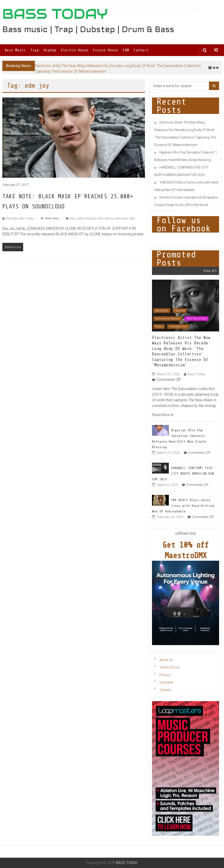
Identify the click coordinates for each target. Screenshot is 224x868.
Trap (35, 50)
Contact (141, 50)
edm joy (109, 218)
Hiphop (50, 50)
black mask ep (87, 218)
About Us (166, 660)
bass (73, 218)
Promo (159, 327)
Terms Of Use (170, 667)
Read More (163, 415)
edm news (122, 218)
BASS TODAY (55, 14)
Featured (180, 311)
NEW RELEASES (197, 319)
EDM (126, 50)
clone (100, 218)
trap (132, 218)
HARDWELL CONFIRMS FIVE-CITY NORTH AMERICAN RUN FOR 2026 (183, 474)
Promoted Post (178, 327)
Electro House (74, 50)
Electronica (162, 311)
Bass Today (196, 374)
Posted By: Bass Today (20, 218)
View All (210, 271)
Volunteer (166, 682)
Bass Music (15, 50)
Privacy (165, 675)
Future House (105, 50)
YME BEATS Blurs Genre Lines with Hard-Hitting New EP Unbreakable (183, 506)
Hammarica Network (168, 319)
